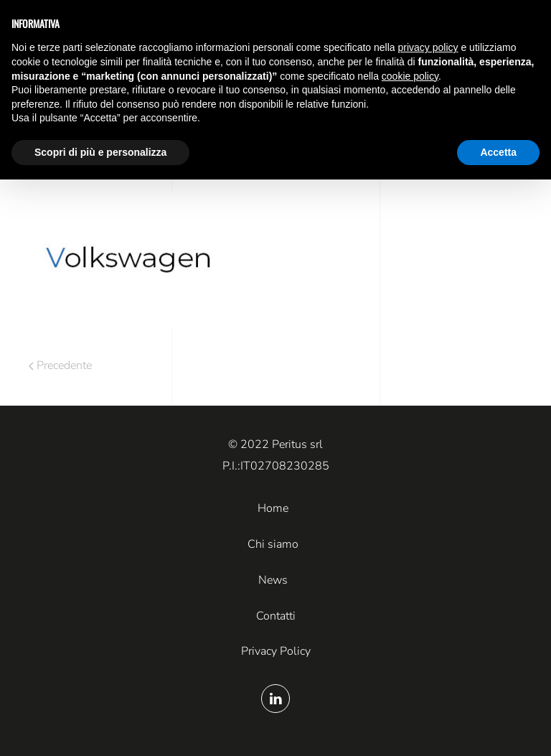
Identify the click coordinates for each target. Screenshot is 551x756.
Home (273, 508)
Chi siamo (273, 544)
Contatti (276, 616)
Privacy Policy (276, 651)
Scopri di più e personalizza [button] (100, 152)
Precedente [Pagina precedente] (60, 365)
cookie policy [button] (410, 76)
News (273, 580)
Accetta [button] (498, 152)
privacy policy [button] (428, 47)
